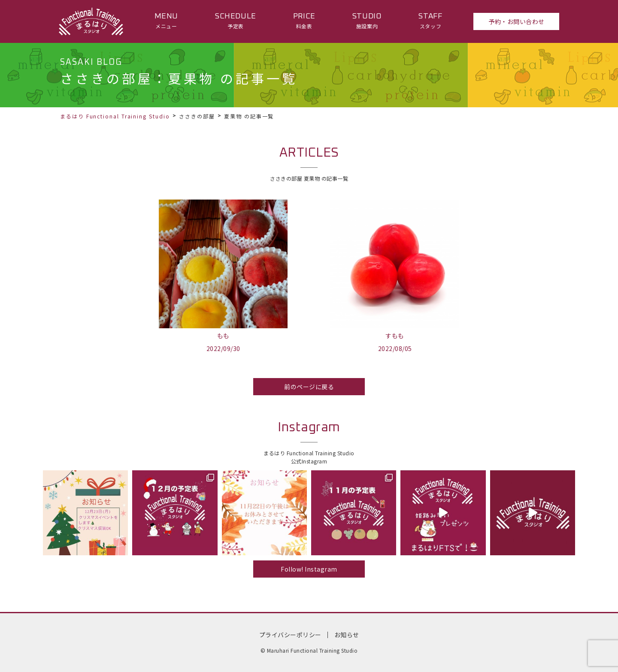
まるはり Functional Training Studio (115, 116)
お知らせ (347, 635)
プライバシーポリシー (290, 635)
